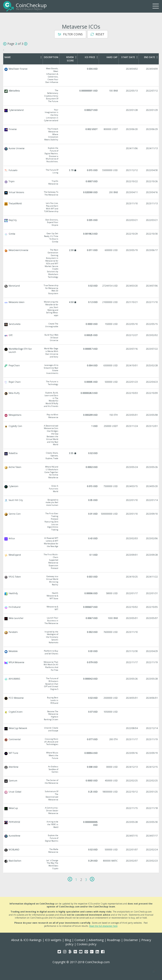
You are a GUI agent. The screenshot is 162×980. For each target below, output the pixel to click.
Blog (68, 940)
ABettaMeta (81, 96)
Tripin (81, 183)
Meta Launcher (81, 621)
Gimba (81, 238)
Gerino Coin (81, 522)
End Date (151, 57)
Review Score (71, 59)
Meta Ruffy (81, 400)
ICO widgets (53, 940)
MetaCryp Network (81, 729)
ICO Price (91, 57)
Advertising (96, 940)
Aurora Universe (81, 155)
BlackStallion (81, 865)
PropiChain (81, 369)
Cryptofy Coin (81, 435)
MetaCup (81, 811)
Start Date (129, 57)
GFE (81, 338)
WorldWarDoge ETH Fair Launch (81, 353)
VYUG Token (81, 581)
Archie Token (81, 472)
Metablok (81, 652)
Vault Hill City (81, 503)
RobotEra (81, 456)
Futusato (81, 171)
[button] (154, 972)
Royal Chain (81, 383)
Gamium (81, 782)
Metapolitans (81, 416)
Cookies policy (87, 944)
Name (23, 57)
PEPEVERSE (81, 825)
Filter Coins (70, 34)
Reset (98, 34)
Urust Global (81, 796)
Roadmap (114, 940)
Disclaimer (131, 940)
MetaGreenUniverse (81, 264)
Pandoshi (81, 637)
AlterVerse (81, 770)
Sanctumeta (81, 325)
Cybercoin (81, 489)
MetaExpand (81, 561)
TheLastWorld (81, 207)
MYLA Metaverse (81, 666)
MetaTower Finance (81, 75)
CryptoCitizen (81, 716)
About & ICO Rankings (26, 940)
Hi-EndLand (81, 608)
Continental (81, 742)
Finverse (81, 134)
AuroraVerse (81, 838)
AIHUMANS (81, 684)
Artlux (81, 542)
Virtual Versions (81, 194)
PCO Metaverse (81, 700)
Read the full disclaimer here (103, 926)
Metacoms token (81, 309)
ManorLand (81, 290)
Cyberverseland (81, 115)
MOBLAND (81, 851)
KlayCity (81, 223)
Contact (80, 940)
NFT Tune (81, 756)
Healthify (81, 596)
